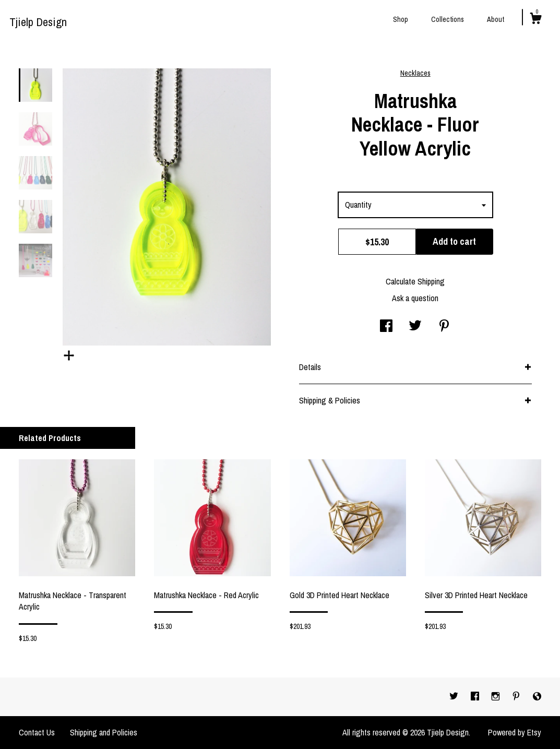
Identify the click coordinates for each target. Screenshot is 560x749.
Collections (448, 19)
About (496, 19)
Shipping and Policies (104, 732)
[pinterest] (517, 696)
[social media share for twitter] (415, 327)
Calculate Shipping (415, 281)
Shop (401, 19)
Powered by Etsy (515, 732)
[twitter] (455, 696)
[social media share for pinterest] (444, 327)
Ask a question (415, 298)
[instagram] (497, 696)
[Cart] (535, 20)
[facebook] (476, 696)
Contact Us (37, 732)
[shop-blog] (537, 696)
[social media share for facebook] (386, 327)
